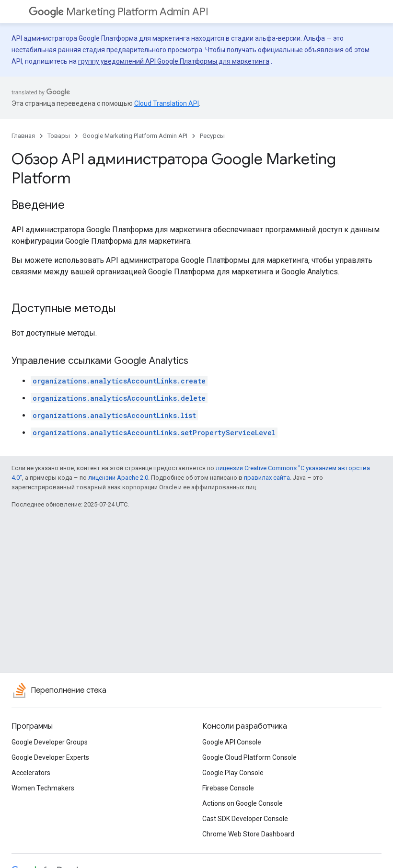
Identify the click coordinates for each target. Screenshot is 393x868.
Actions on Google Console (243, 803)
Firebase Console (228, 788)
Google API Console (232, 742)
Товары (59, 136)
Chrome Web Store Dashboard (248, 834)
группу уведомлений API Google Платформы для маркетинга (174, 61)
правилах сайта (267, 478)
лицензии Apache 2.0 (118, 478)
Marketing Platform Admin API (119, 12)
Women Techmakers (43, 788)
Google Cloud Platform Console (249, 757)
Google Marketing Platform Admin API (135, 136)
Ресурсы (212, 136)
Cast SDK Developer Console (245, 819)
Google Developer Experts (50, 757)
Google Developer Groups (50, 742)
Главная (23, 136)
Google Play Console (233, 773)
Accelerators (31, 773)
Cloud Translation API (167, 103)
